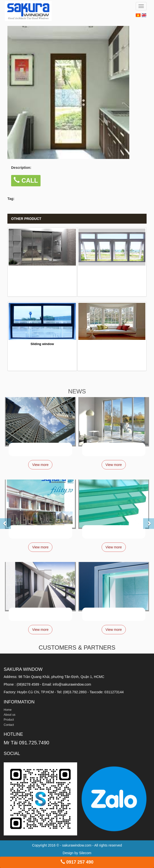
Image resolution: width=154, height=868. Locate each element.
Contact (9, 725)
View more (40, 465)
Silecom (85, 853)
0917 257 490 (77, 862)
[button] (1, 521)
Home (8, 710)
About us (10, 715)
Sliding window (42, 344)
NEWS (77, 391)
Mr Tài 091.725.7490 (26, 743)
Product (9, 720)
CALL (26, 180)
